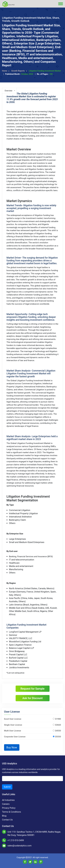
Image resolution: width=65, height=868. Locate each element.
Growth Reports (19, 71)
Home (6, 71)
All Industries (8, 800)
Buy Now (12, 747)
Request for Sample (32, 689)
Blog (4, 816)
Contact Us (7, 820)
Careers (6, 804)
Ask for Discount (32, 698)
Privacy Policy (9, 808)
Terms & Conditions (12, 812)
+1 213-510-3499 (16, 840)
